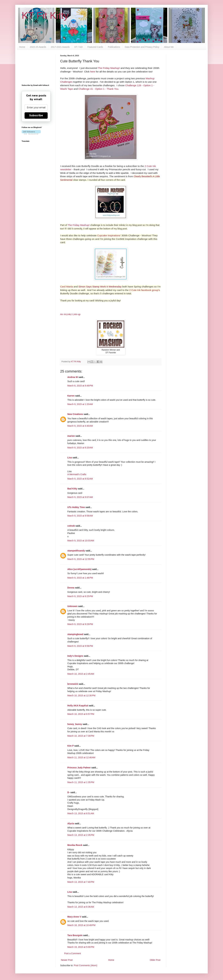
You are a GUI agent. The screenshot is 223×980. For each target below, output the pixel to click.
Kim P (71, 746)
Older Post (155, 960)
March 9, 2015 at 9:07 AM (80, 497)
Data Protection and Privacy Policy (142, 47)
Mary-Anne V (74, 917)
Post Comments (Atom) (86, 965)
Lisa (70, 458)
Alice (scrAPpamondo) (79, 569)
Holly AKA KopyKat (78, 706)
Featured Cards (95, 47)
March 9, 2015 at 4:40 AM (80, 426)
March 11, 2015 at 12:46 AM (81, 757)
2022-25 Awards (38, 47)
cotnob (71, 526)
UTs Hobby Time (76, 507)
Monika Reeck (75, 845)
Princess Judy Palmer (79, 768)
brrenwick (73, 684)
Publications (114, 47)
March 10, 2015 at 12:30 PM (81, 695)
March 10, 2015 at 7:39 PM (81, 736)
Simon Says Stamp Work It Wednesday (100, 287)
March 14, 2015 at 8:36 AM (81, 907)
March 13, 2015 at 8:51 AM (81, 813)
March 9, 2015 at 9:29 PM (80, 624)
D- (69, 792)
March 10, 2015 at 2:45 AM (81, 674)
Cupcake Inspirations (109, 235)
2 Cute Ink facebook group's (145, 290)
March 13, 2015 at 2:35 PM (81, 835)
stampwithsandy (76, 551)
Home (22, 47)
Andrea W (73, 377)
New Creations (75, 414)
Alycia (71, 823)
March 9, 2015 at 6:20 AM (80, 448)
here (93, 72)
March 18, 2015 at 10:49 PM (81, 925)
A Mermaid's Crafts (77, 474)
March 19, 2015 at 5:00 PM (81, 947)
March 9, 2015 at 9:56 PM (80, 646)
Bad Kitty (72, 489)
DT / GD (79, 47)
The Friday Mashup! (109, 68)
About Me (169, 47)
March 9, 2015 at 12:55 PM (81, 559)
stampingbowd (75, 634)
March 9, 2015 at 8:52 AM (80, 479)
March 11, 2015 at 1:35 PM (81, 782)
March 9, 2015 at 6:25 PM (80, 596)
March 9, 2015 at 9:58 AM (80, 516)
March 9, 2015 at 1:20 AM (80, 404)
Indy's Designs (75, 656)
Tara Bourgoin (75, 935)
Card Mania (67, 287)
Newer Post (67, 960)
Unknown (72, 606)
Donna (71, 588)
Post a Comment (73, 953)
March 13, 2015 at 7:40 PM (81, 882)
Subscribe (36, 115)
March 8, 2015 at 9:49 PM (80, 386)
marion (71, 436)
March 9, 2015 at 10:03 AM (81, 541)
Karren (71, 396)
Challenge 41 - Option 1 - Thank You (98, 89)
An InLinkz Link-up (70, 314)
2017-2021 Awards (60, 47)
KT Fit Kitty (45, 15)
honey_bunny (75, 724)
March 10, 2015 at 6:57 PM (81, 714)
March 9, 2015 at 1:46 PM (80, 578)
